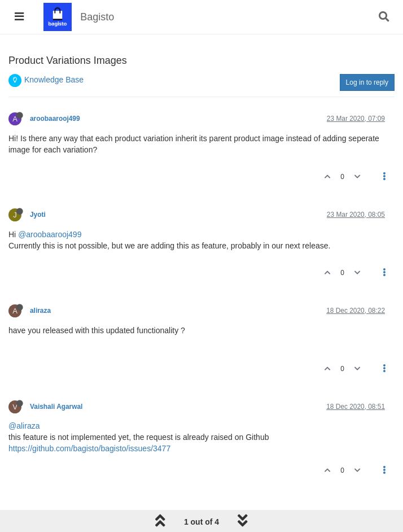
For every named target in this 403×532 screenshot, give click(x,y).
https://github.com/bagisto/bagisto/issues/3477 (89, 448)
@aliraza (24, 426)
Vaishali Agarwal (56, 407)
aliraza (40, 311)
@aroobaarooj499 (50, 234)
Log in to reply (367, 82)
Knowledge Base (54, 80)
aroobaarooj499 (55, 119)
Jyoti (38, 215)
